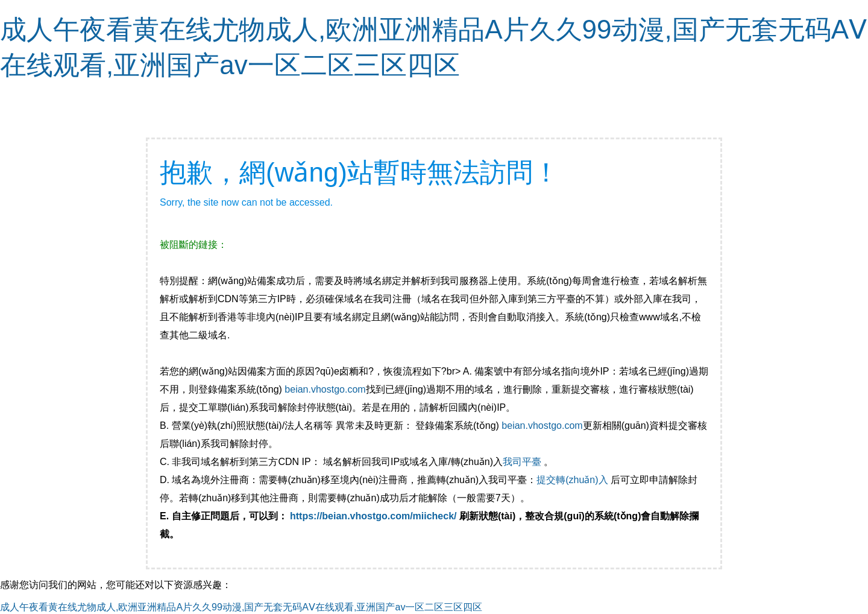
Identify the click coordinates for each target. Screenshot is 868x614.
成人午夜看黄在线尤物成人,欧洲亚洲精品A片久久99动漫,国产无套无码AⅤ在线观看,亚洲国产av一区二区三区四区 (241, 607)
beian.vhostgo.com (325, 389)
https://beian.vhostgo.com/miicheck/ (373, 516)
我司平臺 (523, 462)
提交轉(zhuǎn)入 (572, 480)
